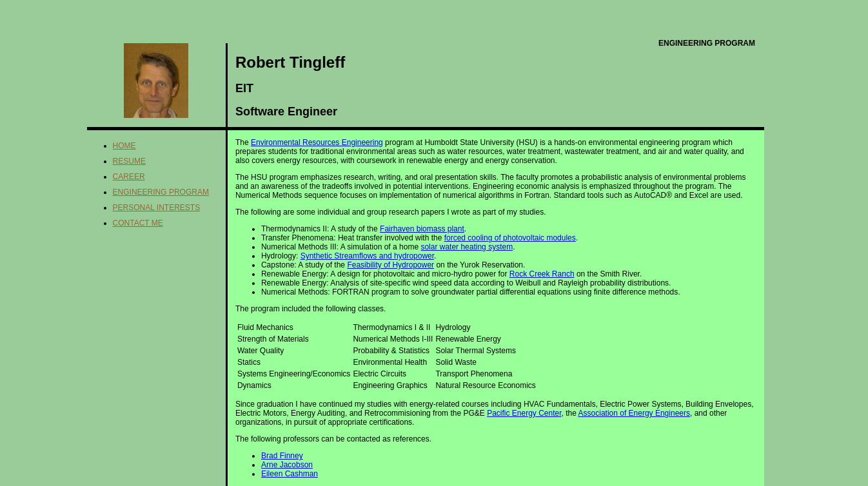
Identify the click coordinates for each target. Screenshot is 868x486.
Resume (129, 161)
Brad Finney (282, 456)
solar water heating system (467, 247)
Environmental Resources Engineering (317, 142)
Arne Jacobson (287, 465)
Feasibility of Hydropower (390, 265)
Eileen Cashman (290, 474)
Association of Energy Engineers (634, 413)
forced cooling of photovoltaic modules (510, 238)
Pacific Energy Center (524, 413)
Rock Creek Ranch (542, 274)
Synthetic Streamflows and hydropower (367, 256)
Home (124, 146)
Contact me (138, 223)
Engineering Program (161, 192)
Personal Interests (157, 208)
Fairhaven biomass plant (422, 229)
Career (129, 177)
